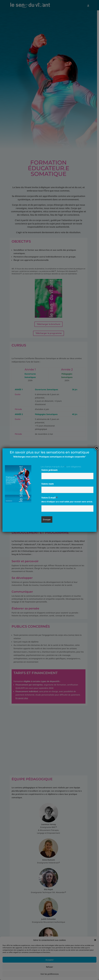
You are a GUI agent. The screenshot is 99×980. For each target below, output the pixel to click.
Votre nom (48, 484)
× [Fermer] (97, 448)
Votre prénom (49, 470)
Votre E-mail (49, 498)
